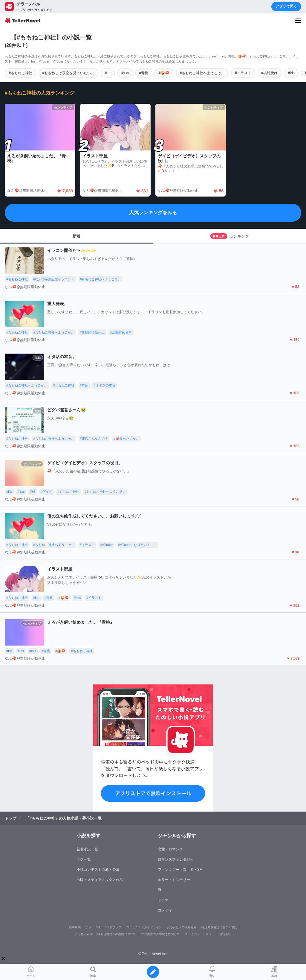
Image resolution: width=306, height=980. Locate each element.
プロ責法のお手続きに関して (160, 934)
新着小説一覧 (87, 849)
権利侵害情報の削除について (117, 934)
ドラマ (163, 900)
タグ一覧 (84, 859)
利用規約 (75, 927)
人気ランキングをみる (153, 213)
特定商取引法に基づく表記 (219, 927)
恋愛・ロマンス (170, 849)
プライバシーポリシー (200, 934)
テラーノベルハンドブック (103, 927)
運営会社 (225, 934)
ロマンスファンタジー (176, 859)
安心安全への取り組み (182, 927)
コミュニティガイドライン (144, 927)
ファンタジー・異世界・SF (180, 870)
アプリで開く (286, 6)
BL (160, 890)
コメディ (165, 910)
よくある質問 (84, 934)
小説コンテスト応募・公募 (98, 870)
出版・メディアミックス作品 (100, 880)
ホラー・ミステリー (174, 880)
